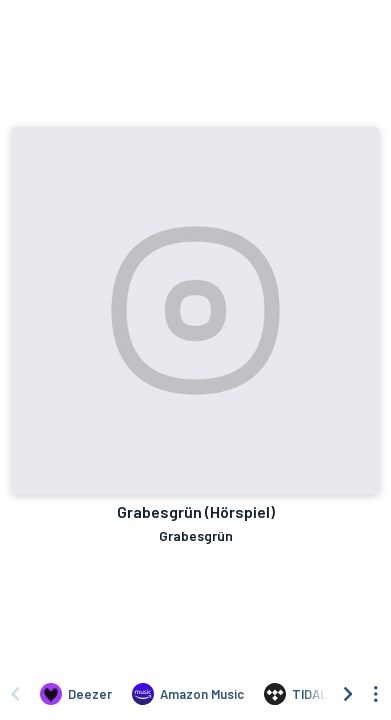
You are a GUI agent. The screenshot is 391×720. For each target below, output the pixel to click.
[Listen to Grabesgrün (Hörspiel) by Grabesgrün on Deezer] (76, 694)
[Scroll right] (348, 694)
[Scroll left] (15, 694)
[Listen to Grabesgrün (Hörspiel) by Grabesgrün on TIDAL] (295, 694)
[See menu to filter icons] (376, 694)
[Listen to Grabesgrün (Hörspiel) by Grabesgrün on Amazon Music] (188, 694)
